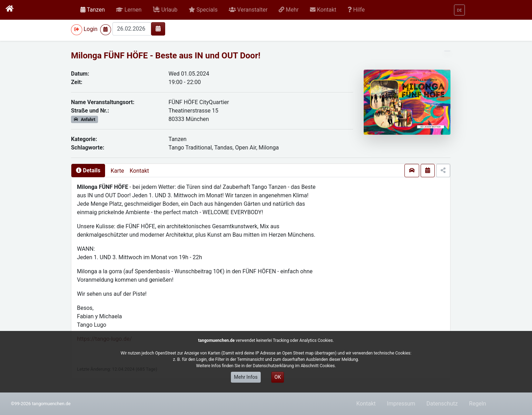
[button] (129, 10)
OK (278, 377)
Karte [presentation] (117, 171)
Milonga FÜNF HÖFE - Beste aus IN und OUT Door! (166, 56)
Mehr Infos (246, 377)
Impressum (401, 404)
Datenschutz (442, 404)
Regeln (478, 404)
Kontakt (139, 171)
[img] (158, 28)
